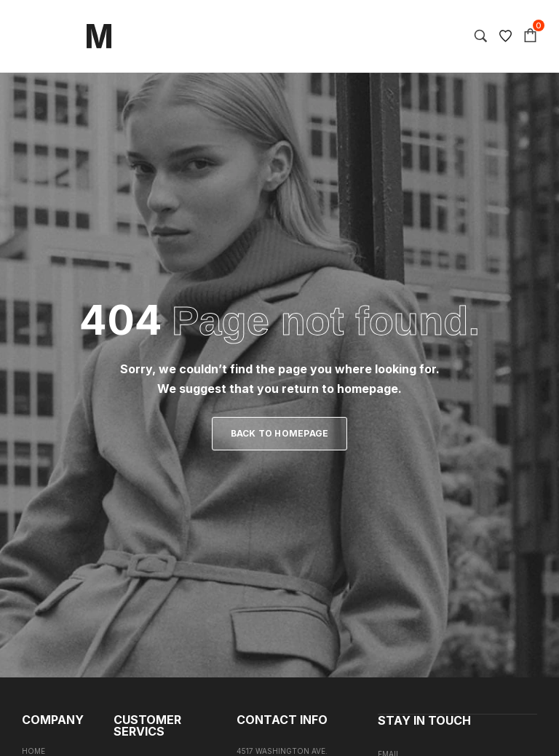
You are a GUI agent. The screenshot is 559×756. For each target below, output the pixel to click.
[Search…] (481, 36)
